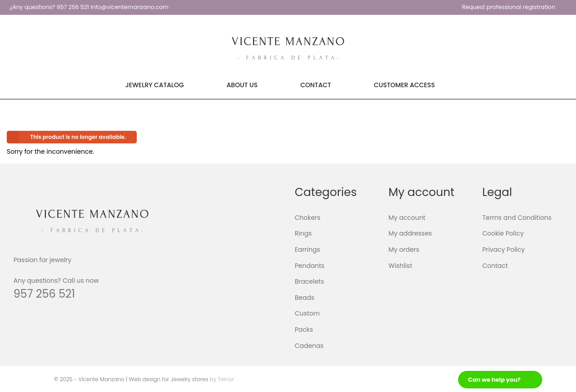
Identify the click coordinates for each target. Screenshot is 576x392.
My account (407, 218)
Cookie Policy (503, 233)
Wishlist (400, 265)
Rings (303, 233)
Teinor (226, 379)
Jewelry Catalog (155, 85)
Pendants (310, 265)
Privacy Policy (504, 249)
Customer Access (405, 85)
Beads (305, 298)
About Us (242, 85)
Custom (307, 313)
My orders (404, 249)
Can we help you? (494, 380)
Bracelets (309, 281)
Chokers (308, 218)
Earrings (307, 249)
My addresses (410, 233)
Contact (315, 85)
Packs (304, 330)
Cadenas (309, 345)
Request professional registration (509, 7)
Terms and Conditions (517, 218)
